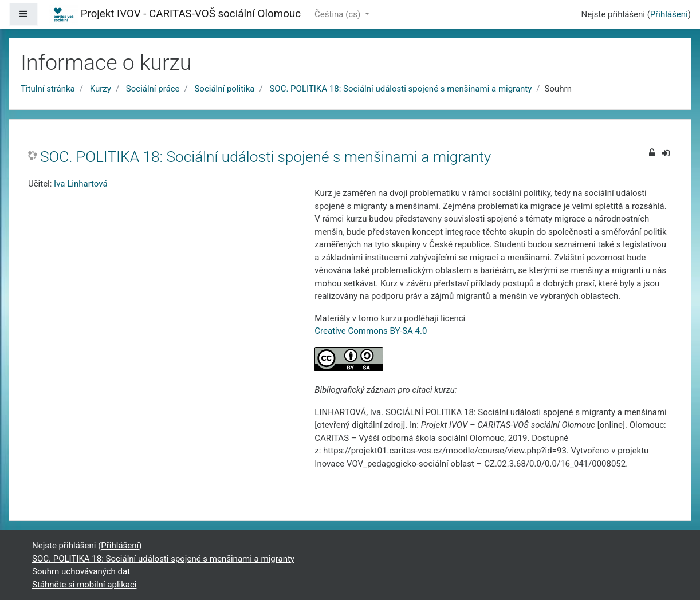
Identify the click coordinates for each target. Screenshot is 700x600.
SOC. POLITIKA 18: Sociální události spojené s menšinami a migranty (400, 89)
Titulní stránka (48, 89)
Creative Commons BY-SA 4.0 (371, 331)
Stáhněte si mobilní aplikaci (84, 585)
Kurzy (101, 89)
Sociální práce (153, 89)
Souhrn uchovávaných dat (81, 571)
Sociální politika (224, 89)
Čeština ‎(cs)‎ (339, 14)
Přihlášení (669, 14)
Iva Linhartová (81, 184)
